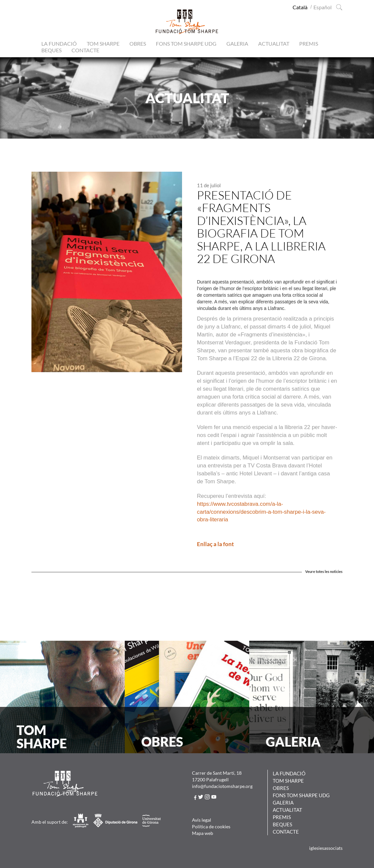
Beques (51, 50)
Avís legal (202, 820)
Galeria (237, 43)
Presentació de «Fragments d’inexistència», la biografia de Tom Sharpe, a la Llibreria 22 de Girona (261, 227)
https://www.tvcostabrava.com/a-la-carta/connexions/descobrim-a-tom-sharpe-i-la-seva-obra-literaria (261, 512)
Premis (309, 43)
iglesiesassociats (326, 848)
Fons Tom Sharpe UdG (186, 43)
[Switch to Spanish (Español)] (323, 7)
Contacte (85, 50)
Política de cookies (211, 826)
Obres (138, 43)
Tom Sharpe (103, 43)
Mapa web (203, 833)
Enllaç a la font (215, 544)
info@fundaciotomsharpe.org (222, 786)
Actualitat (274, 43)
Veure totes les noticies (324, 571)
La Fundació (59, 43)
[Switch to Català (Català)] (300, 7)
